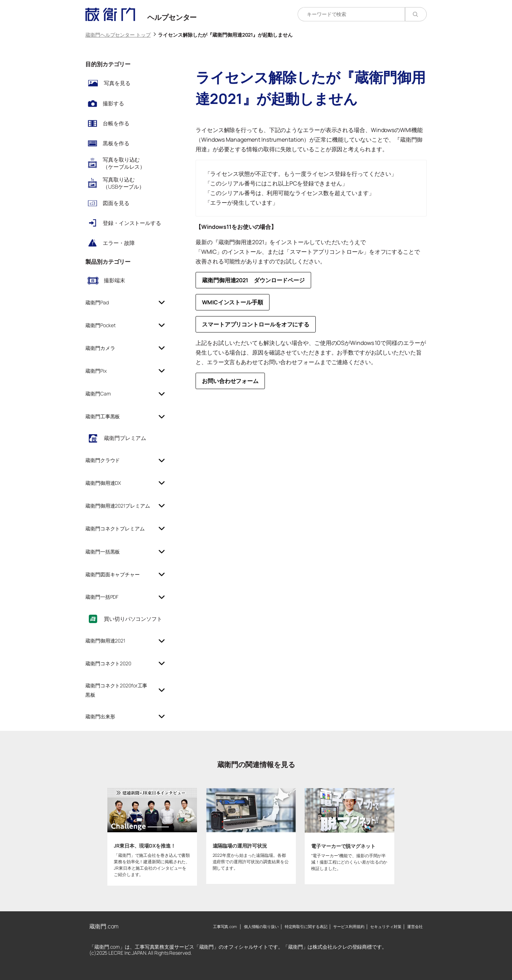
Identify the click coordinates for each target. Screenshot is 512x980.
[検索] (416, 14)
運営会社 (415, 926)
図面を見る (116, 203)
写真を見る (117, 83)
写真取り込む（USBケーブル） (124, 183)
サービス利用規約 (349, 926)
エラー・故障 (119, 243)
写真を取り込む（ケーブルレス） (124, 163)
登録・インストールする (132, 223)
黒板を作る (116, 143)
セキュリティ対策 (386, 926)
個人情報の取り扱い (261, 926)
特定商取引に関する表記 (306, 926)
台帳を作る (116, 123)
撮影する (113, 103)
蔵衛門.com (104, 926)
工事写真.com (225, 926)
